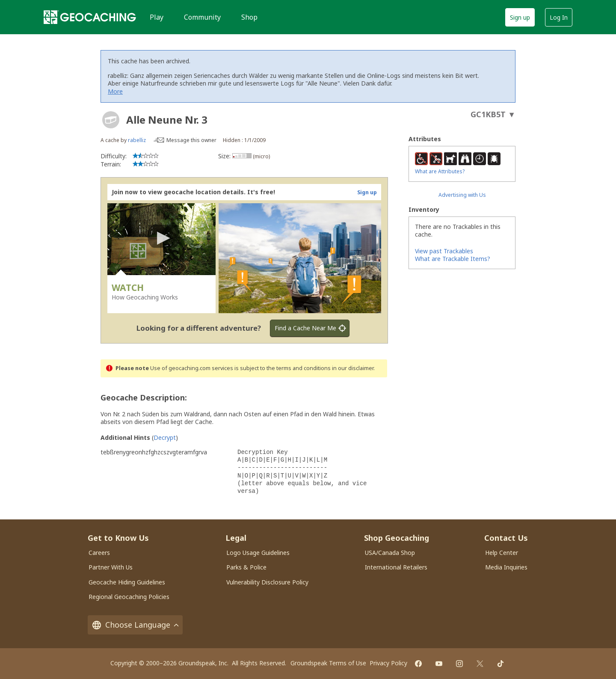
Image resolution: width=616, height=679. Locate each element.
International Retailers (396, 567)
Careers (99, 553)
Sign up (520, 17)
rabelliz (137, 140)
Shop (249, 17)
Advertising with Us (462, 195)
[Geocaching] (90, 17)
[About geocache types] (111, 120)
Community (202, 17)
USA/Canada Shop (390, 553)
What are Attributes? (440, 171)
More (115, 91)
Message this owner (191, 140)
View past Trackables (444, 251)
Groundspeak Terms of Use (328, 663)
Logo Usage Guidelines (258, 553)
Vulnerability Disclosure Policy (267, 582)
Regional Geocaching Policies (129, 597)
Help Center (502, 553)
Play (157, 17)
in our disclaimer (353, 368)
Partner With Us (111, 567)
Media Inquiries (506, 567)
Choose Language (135, 625)
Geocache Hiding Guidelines (127, 582)
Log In (559, 17)
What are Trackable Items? (453, 259)
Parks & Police (246, 567)
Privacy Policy (388, 663)
